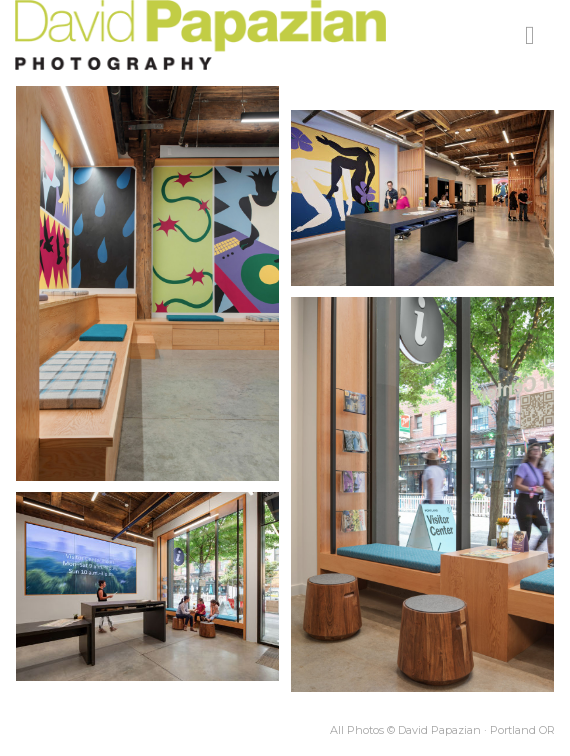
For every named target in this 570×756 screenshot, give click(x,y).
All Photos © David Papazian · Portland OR (442, 730)
